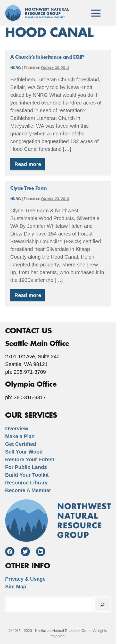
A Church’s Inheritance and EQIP (47, 57)
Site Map (16, 587)
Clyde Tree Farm (29, 188)
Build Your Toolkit (27, 475)
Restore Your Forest (30, 459)
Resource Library (26, 483)
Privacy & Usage (25, 579)
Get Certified (21, 444)
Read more (30, 166)
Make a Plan (20, 436)
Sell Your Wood (24, 452)
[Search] (102, 604)
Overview (17, 429)
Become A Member (28, 490)
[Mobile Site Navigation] (96, 13)
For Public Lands (26, 467)
